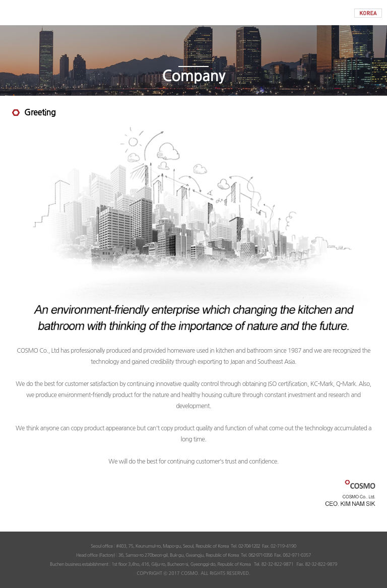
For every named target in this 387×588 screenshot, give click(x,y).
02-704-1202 (249, 546)
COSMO (193, 13)
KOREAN (368, 13)
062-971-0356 (260, 555)
